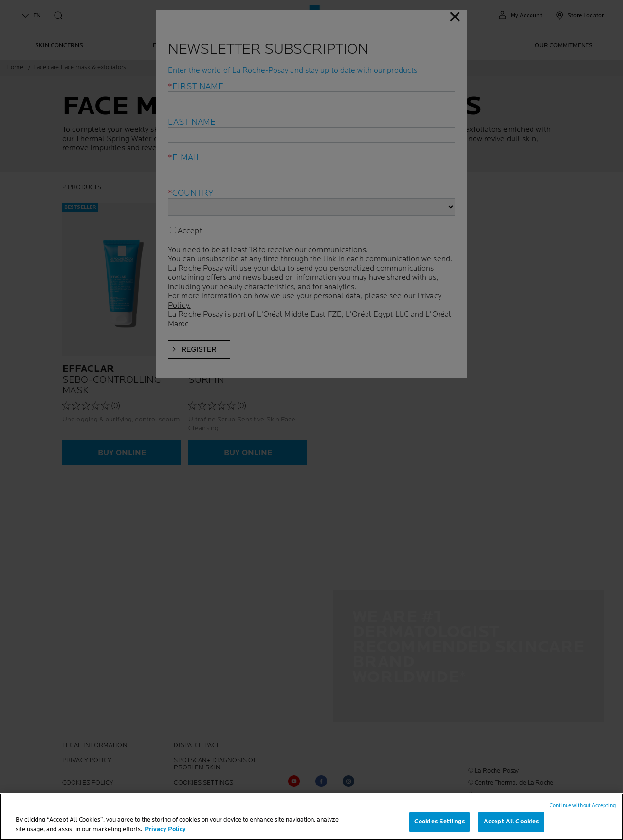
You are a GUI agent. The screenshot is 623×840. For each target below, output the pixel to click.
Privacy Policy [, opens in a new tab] (165, 829)
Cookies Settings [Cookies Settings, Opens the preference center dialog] (440, 822)
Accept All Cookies (511, 822)
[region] (311, 817)
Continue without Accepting (583, 806)
